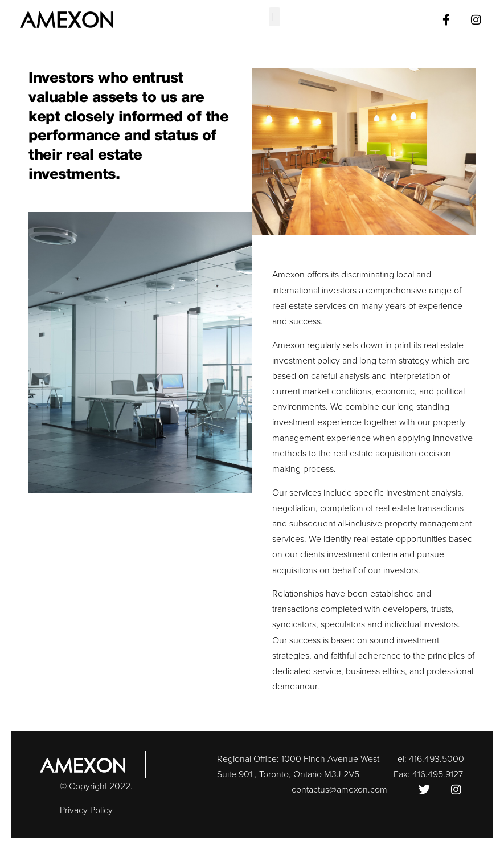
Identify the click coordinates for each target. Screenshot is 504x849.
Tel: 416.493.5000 (429, 759)
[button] (274, 17)
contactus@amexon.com (339, 789)
